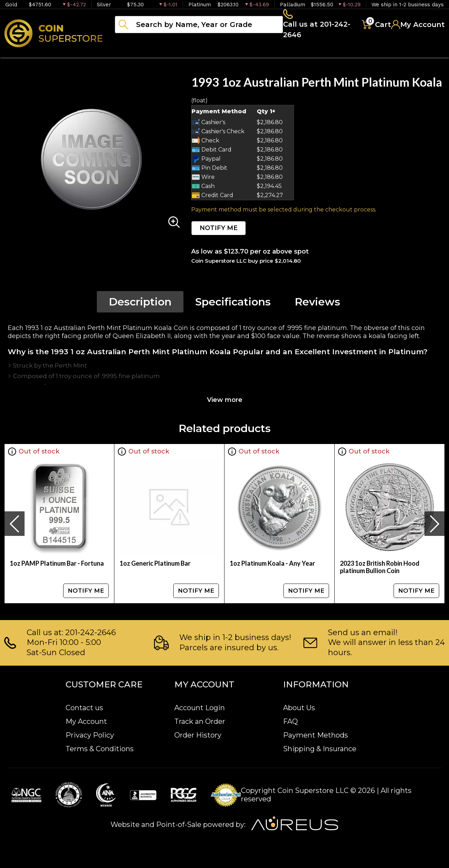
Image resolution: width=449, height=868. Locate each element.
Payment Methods (316, 735)
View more (225, 402)
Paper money (254, 53)
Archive (313, 53)
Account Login (200, 708)
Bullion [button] (129, 53)
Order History (198, 735)
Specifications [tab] (233, 304)
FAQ (290, 721)
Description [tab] (140, 304)
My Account (86, 721)
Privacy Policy (90, 735)
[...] (199, 26)
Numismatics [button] (186, 53)
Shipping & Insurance (320, 749)
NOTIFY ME (219, 230)
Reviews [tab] (317, 304)
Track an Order (200, 721)
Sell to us (426, 53)
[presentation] (14, 526)
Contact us (84, 708)
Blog (354, 53)
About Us (299, 708)
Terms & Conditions (100, 749)
